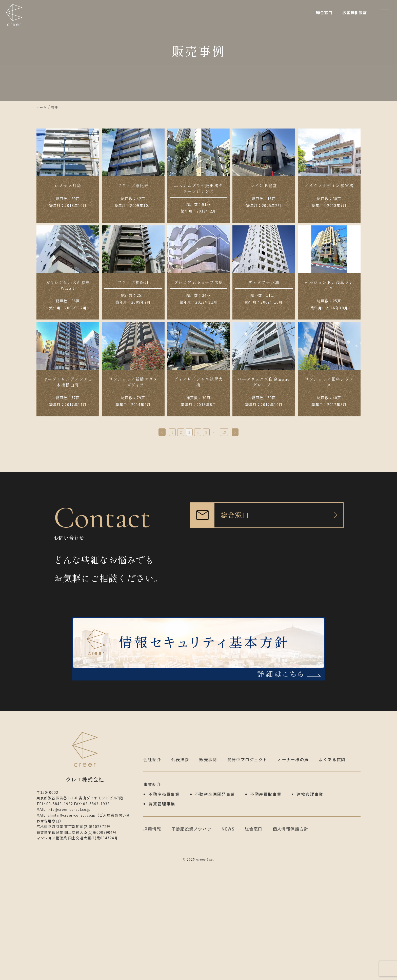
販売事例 (208, 874)
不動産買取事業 (266, 908)
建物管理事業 (310, 908)
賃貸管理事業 (162, 917)
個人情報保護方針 (291, 941)
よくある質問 (332, 874)
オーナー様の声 (293, 874)
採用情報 (152, 941)
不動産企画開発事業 (215, 908)
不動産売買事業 (164, 908)
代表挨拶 (180, 874)
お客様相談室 (354, 12)
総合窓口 (324, 12)
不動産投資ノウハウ (191, 941)
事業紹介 (152, 899)
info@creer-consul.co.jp (72, 924)
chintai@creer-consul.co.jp (74, 929)
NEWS (228, 941)
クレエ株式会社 (15, 19)
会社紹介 (152, 874)
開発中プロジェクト (247, 874)
